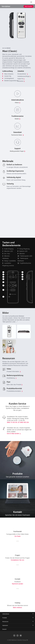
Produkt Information (14, 371)
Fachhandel (17, 531)
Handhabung (12, 378)
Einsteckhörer (23, 74)
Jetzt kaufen (28, 6)
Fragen (17, 555)
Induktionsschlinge (24, 76)
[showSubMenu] (17, 6)
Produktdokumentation (15, 391)
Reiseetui (21, 81)
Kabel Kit (21, 79)
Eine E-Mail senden (13, 434)
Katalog (18, 603)
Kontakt (18, 579)
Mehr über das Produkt (15, 385)
